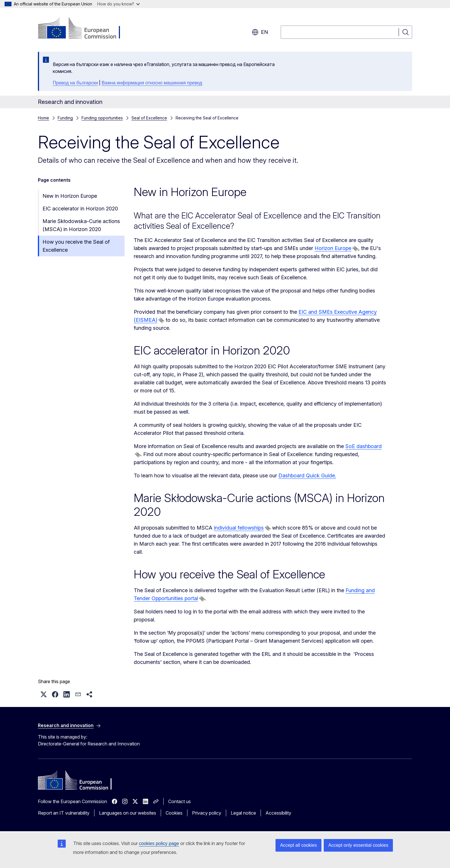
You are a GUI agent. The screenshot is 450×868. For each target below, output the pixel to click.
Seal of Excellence (149, 118)
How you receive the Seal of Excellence (76, 246)
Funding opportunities (102, 118)
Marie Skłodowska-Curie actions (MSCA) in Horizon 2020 (81, 225)
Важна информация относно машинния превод (152, 83)
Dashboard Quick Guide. (307, 475)
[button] (44, 694)
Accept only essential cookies (358, 845)
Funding (65, 118)
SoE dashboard (363, 446)
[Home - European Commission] (84, 29)
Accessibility (278, 813)
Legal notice (243, 813)
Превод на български (75, 83)
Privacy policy (207, 813)
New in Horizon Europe (70, 196)
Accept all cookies (298, 845)
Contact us (180, 801)
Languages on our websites (128, 813)
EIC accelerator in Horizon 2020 (80, 209)
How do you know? (119, 4)
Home (43, 118)
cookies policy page (159, 843)
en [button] (260, 32)
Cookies (174, 813)
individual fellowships (239, 528)
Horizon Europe (333, 248)
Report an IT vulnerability (64, 813)
